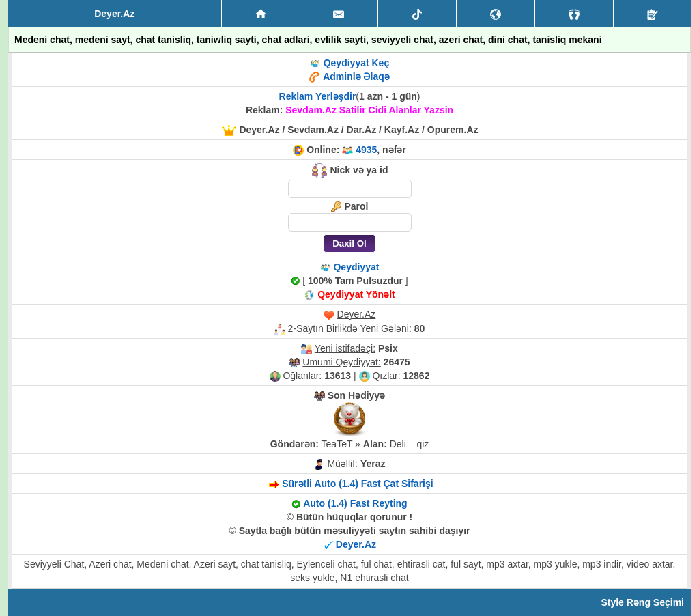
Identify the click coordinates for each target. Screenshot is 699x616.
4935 (366, 150)
